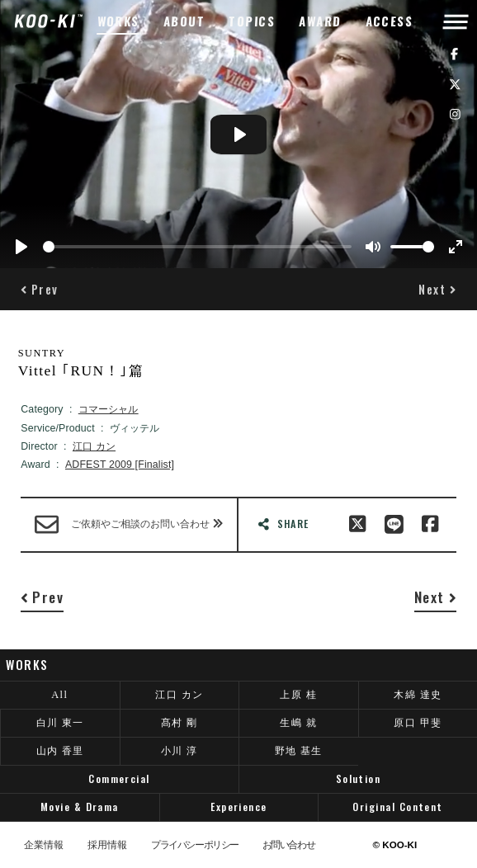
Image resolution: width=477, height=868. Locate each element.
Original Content (397, 807)
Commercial (119, 778)
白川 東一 (60, 723)
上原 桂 (298, 695)
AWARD (320, 21)
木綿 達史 (418, 695)
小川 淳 (179, 751)
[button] (40, 290)
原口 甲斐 (418, 723)
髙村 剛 (179, 723)
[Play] (21, 247)
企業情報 (44, 845)
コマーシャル (109, 409)
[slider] (197, 247)
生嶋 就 (298, 723)
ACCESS (389, 21)
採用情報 (107, 845)
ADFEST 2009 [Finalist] (120, 465)
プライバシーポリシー (194, 845)
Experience (239, 807)
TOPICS (252, 21)
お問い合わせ (288, 845)
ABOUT (184, 21)
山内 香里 (60, 751)
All (59, 695)
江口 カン (94, 446)
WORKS (118, 21)
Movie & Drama (80, 807)
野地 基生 (299, 751)
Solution (359, 778)
